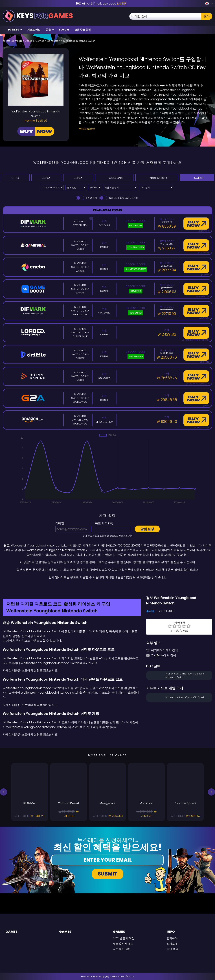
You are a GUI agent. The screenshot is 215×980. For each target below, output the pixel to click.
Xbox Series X (152, 178)
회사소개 (172, 944)
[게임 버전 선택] (120, 187)
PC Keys (15, 30)
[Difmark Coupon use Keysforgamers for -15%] (107, 587)
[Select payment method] (76, 187)
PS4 (39, 178)
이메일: (60, 523)
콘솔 (50, 30)
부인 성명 (172, 949)
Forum (64, 30)
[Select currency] (95, 187)
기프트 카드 (34, 30)
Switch (197, 178)
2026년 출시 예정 (124, 938)
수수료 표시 (86, 198)
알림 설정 (147, 529)
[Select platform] (52, 187)
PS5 (67, 178)
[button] (4, 792)
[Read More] (143, 129)
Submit (108, 874)
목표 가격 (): (104, 523)
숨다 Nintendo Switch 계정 (118, 198)
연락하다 (172, 938)
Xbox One (103, 178)
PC (12, 178)
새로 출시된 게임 (123, 944)
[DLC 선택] (156, 187)
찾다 (207, 16)
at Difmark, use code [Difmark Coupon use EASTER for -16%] (101, 4)
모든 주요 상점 (83, 30)
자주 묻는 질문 (122, 949)
